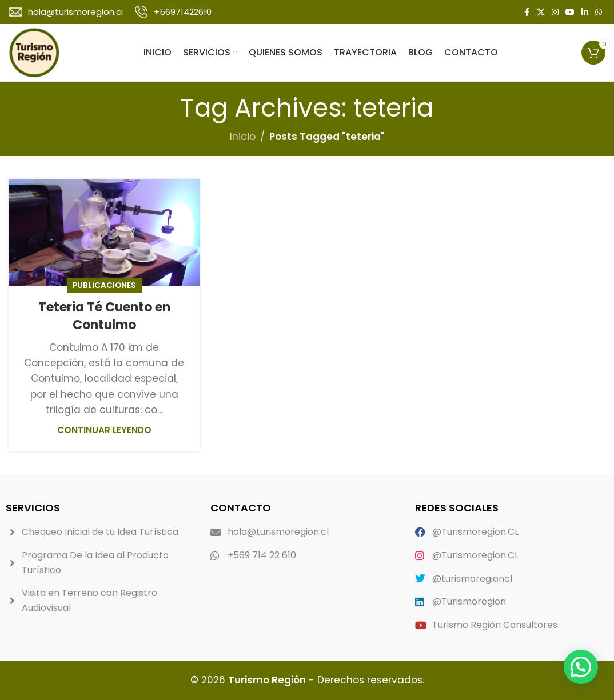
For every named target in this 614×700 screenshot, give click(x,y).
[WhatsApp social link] (599, 12)
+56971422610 (183, 12)
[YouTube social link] (570, 12)
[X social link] (541, 12)
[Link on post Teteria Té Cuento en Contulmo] (104, 233)
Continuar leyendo (104, 430)
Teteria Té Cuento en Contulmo (104, 316)
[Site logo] (34, 52)
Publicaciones (104, 285)
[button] (581, 667)
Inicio (243, 137)
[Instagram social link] (555, 12)
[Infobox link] (66, 12)
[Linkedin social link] (585, 12)
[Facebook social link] (527, 12)
